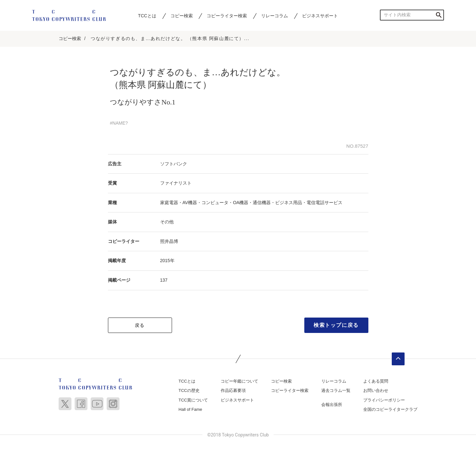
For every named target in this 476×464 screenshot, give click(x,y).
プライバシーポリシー (384, 400)
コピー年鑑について (239, 381)
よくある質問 (376, 381)
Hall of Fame (190, 409)
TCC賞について (193, 400)
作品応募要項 (233, 390)
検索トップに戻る (336, 325)
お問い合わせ (376, 390)
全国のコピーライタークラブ (390, 409)
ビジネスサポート (320, 16)
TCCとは (147, 16)
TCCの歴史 (189, 390)
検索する (439, 15)
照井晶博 (169, 241)
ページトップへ (398, 359)
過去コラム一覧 (336, 390)
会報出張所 (332, 405)
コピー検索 (182, 16)
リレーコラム (275, 16)
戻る (140, 325)
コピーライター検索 (227, 16)
